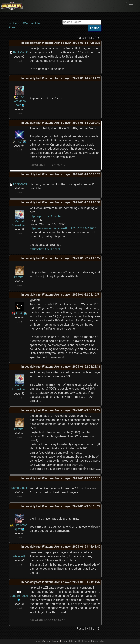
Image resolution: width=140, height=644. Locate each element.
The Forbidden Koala (19, 101)
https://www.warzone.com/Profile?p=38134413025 (63, 228)
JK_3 (19, 141)
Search (95, 28)
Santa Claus (19, 488)
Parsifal (19, 277)
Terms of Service (69, 641)
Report (19, 61)
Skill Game (84, 641)
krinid (20, 313)
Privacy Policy (98, 641)
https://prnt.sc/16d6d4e (45, 216)
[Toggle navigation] (131, 6)
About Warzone (43, 641)
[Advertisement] (116, 74)
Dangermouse (19, 596)
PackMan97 (21, 52)
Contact (56, 641)
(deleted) (19, 556)
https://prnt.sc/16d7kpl (45, 249)
